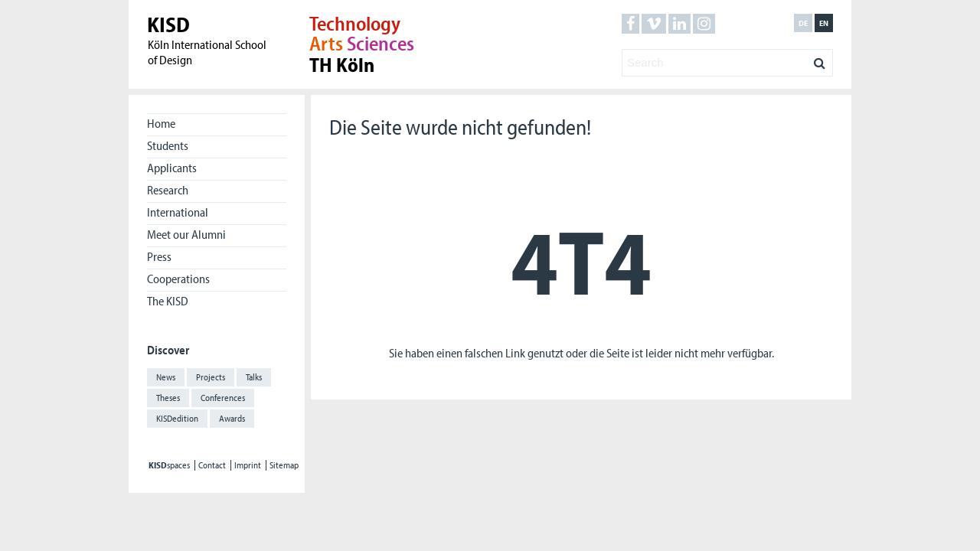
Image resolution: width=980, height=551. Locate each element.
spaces (169, 465)
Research (168, 190)
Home (161, 123)
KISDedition (177, 418)
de (803, 23)
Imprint (248, 465)
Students (168, 145)
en (824, 23)
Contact (212, 465)
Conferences (223, 398)
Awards (232, 418)
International (178, 212)
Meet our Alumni (186, 234)
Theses (168, 398)
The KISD (168, 301)
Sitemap (284, 465)
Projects (211, 377)
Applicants (172, 168)
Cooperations (178, 279)
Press (159, 256)
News (166, 377)
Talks (254, 377)
